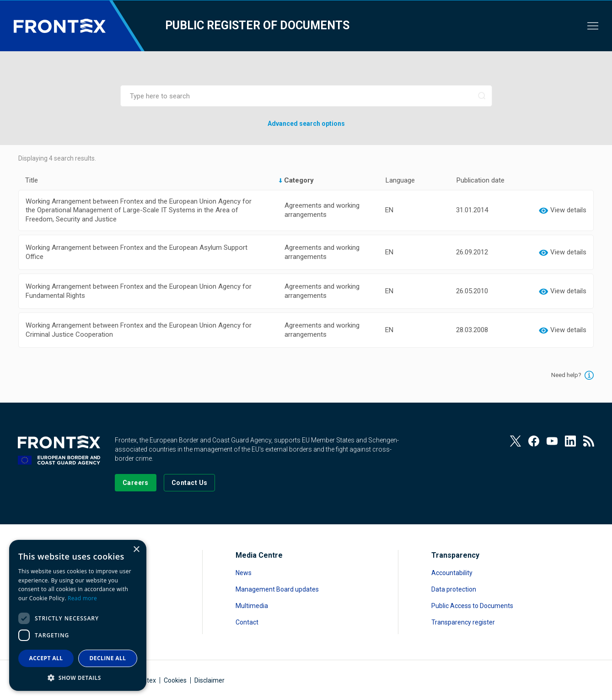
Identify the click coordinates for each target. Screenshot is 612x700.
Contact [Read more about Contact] (247, 622)
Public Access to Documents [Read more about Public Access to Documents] (472, 606)
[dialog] (78, 615)
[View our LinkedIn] (570, 441)
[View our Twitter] (515, 441)
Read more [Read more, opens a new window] (82, 598)
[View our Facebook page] (534, 441)
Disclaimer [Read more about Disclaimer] (209, 680)
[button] (78, 677)
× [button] (136, 550)
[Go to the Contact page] (190, 483)
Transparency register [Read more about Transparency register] (463, 622)
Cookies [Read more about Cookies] (175, 680)
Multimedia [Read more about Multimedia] (252, 606)
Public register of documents (257, 25)
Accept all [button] (46, 658)
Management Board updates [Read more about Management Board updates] (277, 589)
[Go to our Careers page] (136, 483)
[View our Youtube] (552, 441)
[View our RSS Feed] (589, 441)
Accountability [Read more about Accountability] (452, 573)
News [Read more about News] (244, 573)
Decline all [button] (108, 658)
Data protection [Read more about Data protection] (454, 589)
